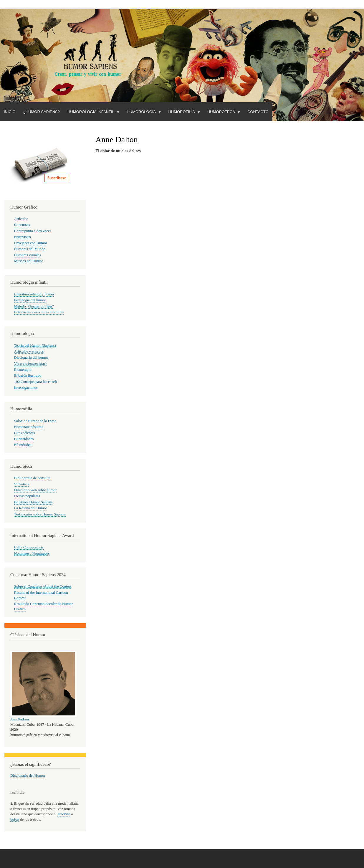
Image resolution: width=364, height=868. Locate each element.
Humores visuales (28, 255)
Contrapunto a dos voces (33, 231)
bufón (15, 819)
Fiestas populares (27, 496)
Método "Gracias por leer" (34, 306)
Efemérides (23, 445)
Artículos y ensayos (29, 351)
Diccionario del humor (31, 358)
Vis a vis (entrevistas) (30, 363)
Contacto (258, 112)
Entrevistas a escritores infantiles (39, 312)
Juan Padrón (20, 719)
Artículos (21, 219)
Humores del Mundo (30, 249)
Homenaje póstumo (29, 427)
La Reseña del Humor (31, 508)
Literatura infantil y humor (34, 294)
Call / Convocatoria (29, 547)
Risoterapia (23, 370)
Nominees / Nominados (32, 553)
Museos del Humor (29, 261)
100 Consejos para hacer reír (36, 382)
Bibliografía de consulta (32, 478)
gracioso (64, 814)
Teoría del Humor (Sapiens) (35, 345)
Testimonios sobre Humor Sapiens (40, 514)
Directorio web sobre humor (35, 490)
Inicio (10, 112)
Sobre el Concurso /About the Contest (43, 586)
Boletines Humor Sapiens (33, 502)
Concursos (22, 225)
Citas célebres (25, 433)
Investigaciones (26, 388)
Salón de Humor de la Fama (35, 421)
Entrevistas (23, 237)
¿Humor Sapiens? (42, 112)
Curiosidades (24, 439)
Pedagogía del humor (30, 300)
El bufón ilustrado (28, 376)
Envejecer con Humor (31, 243)
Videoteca (22, 484)
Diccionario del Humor (28, 776)
